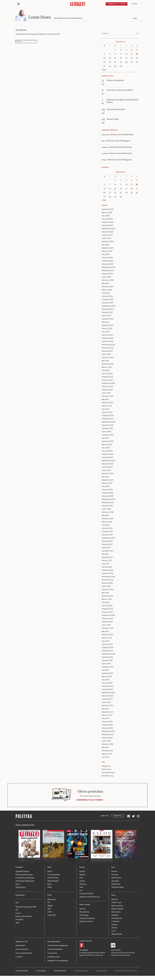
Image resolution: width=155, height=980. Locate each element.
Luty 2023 (106, 333)
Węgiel (50, 906)
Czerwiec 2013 (107, 707)
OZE (49, 910)
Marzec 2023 (107, 330)
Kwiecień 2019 (107, 481)
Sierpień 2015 (107, 623)
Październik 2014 (108, 655)
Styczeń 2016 (107, 607)
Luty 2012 (106, 758)
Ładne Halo (86, 972)
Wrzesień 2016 (107, 581)
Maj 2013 (105, 710)
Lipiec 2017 (106, 549)
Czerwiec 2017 (107, 552)
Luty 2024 (106, 294)
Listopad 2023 (107, 304)
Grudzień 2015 (107, 610)
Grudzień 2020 (108, 417)
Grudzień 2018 (107, 494)
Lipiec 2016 (106, 587)
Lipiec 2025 (106, 239)
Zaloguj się (106, 767)
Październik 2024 (108, 268)
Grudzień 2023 (108, 301)
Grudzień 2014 (107, 649)
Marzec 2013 (107, 716)
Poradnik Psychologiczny (25, 879)
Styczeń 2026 (107, 220)
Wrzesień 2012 (107, 736)
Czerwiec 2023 (108, 320)
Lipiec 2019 (106, 471)
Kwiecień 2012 (107, 752)
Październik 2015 (108, 616)
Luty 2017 (106, 565)
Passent (114, 872)
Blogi (113, 868)
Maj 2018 (105, 516)
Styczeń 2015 (107, 645)
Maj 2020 (105, 439)
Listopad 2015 (107, 613)
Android (85, 951)
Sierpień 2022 (107, 352)
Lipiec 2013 (106, 703)
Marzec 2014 (107, 678)
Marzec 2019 (107, 484)
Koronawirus (20, 896)
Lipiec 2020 (106, 433)
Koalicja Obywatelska (24, 917)
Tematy (114, 929)
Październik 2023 (108, 307)
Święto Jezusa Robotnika (122, 135)
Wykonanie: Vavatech (102, 972)
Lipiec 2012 (106, 742)
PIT (49, 903)
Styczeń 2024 (107, 297)
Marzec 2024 (107, 291)
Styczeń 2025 (107, 259)
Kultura (82, 868)
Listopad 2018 (107, 497)
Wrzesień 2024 (108, 272)
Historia (115, 900)
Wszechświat (84, 913)
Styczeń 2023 (107, 336)
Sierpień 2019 (107, 468)
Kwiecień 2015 (107, 636)
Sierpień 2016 (107, 584)
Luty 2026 (106, 217)
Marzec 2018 (107, 523)
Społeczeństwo (117, 906)
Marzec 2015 (107, 639)
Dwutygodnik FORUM (22, 972)
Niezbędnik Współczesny (25, 882)
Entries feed (106, 770)
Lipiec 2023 (106, 317)
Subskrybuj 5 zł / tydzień (117, 4)
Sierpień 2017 (107, 545)
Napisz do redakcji (22, 950)
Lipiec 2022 (106, 355)
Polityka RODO (52, 954)
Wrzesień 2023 (108, 310)
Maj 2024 (105, 284)
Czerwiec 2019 (107, 475)
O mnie (135, 20)
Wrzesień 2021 (107, 388)
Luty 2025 (106, 255)
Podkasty (115, 916)
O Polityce (19, 958)
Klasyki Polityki (117, 910)
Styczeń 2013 (107, 723)
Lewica (18, 914)
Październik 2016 (108, 578)
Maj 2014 (105, 671)
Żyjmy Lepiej (20, 888)
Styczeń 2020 (107, 452)
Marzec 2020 (107, 446)
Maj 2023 (105, 323)
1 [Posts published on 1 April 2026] (115, 51)
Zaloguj (135, 4)
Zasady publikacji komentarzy (58, 947)
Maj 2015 (105, 632)
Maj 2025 (105, 246)
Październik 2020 (109, 423)
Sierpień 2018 (107, 507)
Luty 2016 (106, 603)
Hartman (115, 876)
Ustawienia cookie (54, 958)
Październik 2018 (108, 500)
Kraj (17, 904)
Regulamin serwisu (54, 943)
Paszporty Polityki (86, 894)
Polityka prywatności (55, 950)
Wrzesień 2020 (108, 426)
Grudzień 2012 (107, 726)
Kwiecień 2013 (107, 713)
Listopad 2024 (107, 265)
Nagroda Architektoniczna (89, 898)
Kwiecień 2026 (107, 210)
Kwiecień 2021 (107, 404)
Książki (82, 872)
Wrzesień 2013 (107, 697)
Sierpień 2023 (107, 313)
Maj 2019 (105, 478)
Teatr (81, 888)
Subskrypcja (118, 817)
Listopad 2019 (107, 458)
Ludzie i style (116, 903)
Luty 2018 (106, 526)
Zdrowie (83, 910)
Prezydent (19, 920)
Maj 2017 (105, 555)
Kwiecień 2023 (107, 326)
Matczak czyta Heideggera (119, 142)
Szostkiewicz (116, 879)
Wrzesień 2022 (107, 349)
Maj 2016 (105, 594)
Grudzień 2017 (107, 533)
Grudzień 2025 (107, 223)
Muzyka (82, 876)
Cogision (80, 972)
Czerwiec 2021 (107, 397)
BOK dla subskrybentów (24, 954)
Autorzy (114, 925)
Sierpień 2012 (107, 739)
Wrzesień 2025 (107, 233)
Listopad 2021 (107, 381)
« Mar (104, 71)
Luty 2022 (106, 371)
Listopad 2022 (107, 342)
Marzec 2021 (107, 407)
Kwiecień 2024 (107, 288)
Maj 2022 (105, 362)
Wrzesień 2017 (107, 542)
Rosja (50, 885)
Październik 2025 (108, 230)
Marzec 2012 (107, 755)
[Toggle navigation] (19, 4)
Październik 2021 (108, 384)
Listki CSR (51, 916)
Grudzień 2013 (107, 687)
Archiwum (115, 922)
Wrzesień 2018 (107, 504)
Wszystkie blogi (117, 888)
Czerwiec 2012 (107, 745)
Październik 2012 (108, 732)
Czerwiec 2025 (108, 243)
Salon (18, 885)
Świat (49, 868)
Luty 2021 (106, 410)
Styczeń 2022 (107, 375)
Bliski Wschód (53, 882)
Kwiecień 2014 (107, 674)
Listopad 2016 (107, 574)
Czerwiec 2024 (108, 281)
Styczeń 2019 (107, 491)
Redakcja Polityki (22, 943)
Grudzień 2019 (107, 455)
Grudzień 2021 (107, 378)
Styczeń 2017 (107, 568)
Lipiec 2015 (106, 626)
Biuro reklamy (20, 947)
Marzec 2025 (107, 252)
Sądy (17, 923)
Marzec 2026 (107, 214)
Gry (81, 891)
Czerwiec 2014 (107, 668)
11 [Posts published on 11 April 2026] (132, 55)
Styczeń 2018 (107, 529)
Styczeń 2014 (107, 684)
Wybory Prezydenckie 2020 (26, 908)
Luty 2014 (106, 681)
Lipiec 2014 (106, 665)
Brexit (50, 872)
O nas (113, 932)
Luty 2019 (106, 487)
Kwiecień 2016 (107, 597)
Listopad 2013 (107, 690)
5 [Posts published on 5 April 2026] (137, 51)
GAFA (50, 913)
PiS (17, 911)
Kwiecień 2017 (107, 558)
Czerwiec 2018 (107, 513)
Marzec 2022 (107, 368)
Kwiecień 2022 (107, 365)
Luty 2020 (106, 449)
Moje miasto (116, 913)
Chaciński (115, 882)
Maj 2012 (105, 748)
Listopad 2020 (107, 420)
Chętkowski (116, 885)
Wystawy (83, 885)
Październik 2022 (108, 346)
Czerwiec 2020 (108, 436)
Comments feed (108, 774)
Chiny (50, 888)
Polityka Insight (41, 972)
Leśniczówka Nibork (60, 972)
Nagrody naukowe (86, 922)
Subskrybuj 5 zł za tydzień (89, 801)
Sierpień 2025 (107, 236)
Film (81, 879)
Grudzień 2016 (107, 571)
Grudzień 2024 (108, 262)
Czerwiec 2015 (107, 629)
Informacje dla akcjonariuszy (58, 962)
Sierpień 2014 (107, 661)
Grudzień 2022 (107, 339)
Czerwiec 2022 (108, 359)
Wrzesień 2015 (107, 620)
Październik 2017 (108, 539)
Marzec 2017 (107, 562)
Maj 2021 (105, 400)
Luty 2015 (106, 642)
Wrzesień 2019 (107, 465)
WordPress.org (107, 777)
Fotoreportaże (117, 919)
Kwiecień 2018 (107, 520)
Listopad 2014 (107, 652)
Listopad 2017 (107, 536)
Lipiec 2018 (106, 510)
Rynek (50, 896)
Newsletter (105, 817)
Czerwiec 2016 (107, 591)
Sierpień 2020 (107, 429)
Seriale (82, 882)
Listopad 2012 (107, 729)
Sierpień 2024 (107, 275)
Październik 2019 (108, 462)
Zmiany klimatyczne (87, 919)
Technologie (84, 916)
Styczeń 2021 (107, 413)
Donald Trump (53, 879)
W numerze (19, 868)
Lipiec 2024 (106, 278)
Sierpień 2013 (107, 700)
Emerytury (52, 900)
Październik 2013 (108, 694)
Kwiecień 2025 (107, 249)
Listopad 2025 (107, 226)
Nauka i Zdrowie (85, 906)
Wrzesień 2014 (107, 658)
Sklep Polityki (117, 935)
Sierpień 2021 (107, 391)
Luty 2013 (106, 719)
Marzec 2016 (107, 600)
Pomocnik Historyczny (24, 876)
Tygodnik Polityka (22, 872)
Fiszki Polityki (116, 951)
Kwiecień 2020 (108, 442)
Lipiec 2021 (106, 394)
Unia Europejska (54, 876)
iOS (80, 951)
